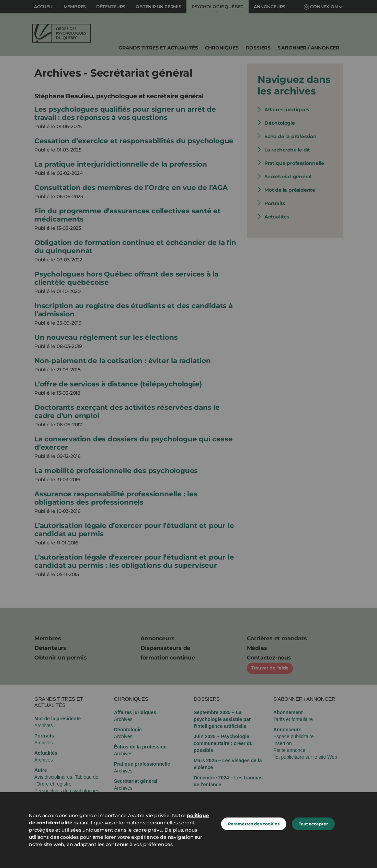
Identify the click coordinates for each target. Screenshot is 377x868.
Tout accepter (313, 824)
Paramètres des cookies (254, 824)
